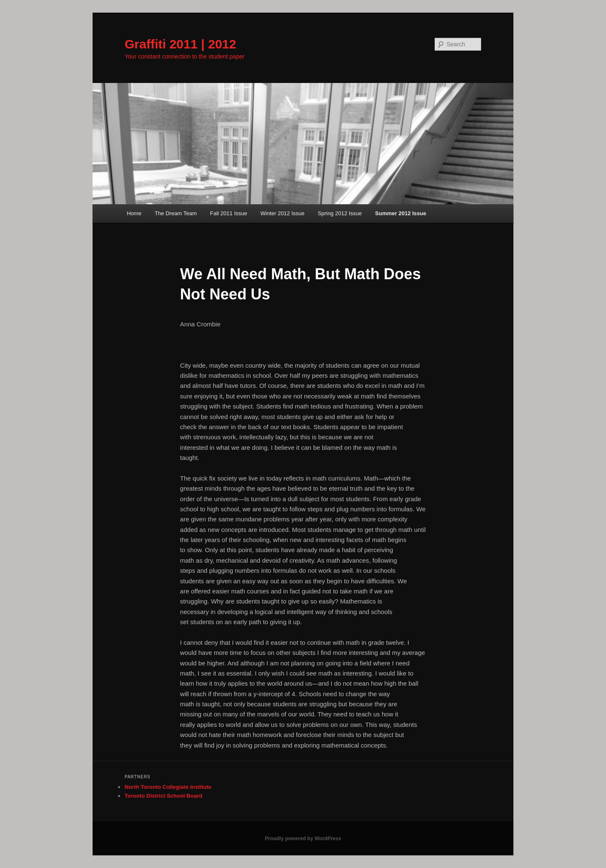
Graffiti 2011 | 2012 (180, 44)
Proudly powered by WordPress (303, 839)
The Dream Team (175, 213)
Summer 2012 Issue (400, 213)
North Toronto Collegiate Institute (168, 787)
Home (134, 213)
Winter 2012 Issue (283, 213)
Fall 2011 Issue (229, 213)
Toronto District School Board (163, 796)
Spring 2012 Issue (340, 213)
